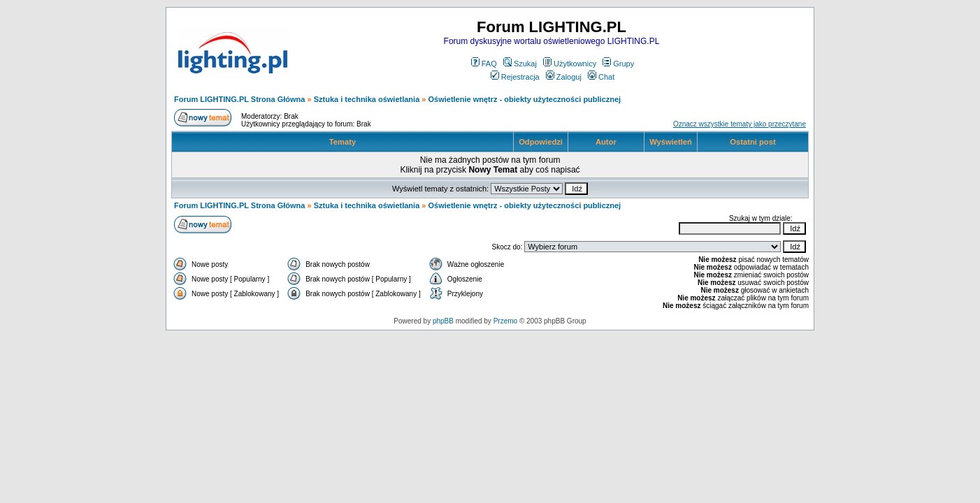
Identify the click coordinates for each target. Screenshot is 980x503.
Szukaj (520, 64)
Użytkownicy (570, 64)
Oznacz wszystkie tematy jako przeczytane (740, 124)
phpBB (443, 321)
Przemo (505, 321)
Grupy (618, 64)
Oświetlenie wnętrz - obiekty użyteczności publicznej (525, 99)
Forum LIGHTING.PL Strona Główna (239, 99)
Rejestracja (515, 77)
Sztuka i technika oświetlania (367, 99)
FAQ (484, 64)
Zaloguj (564, 77)
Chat (601, 77)
